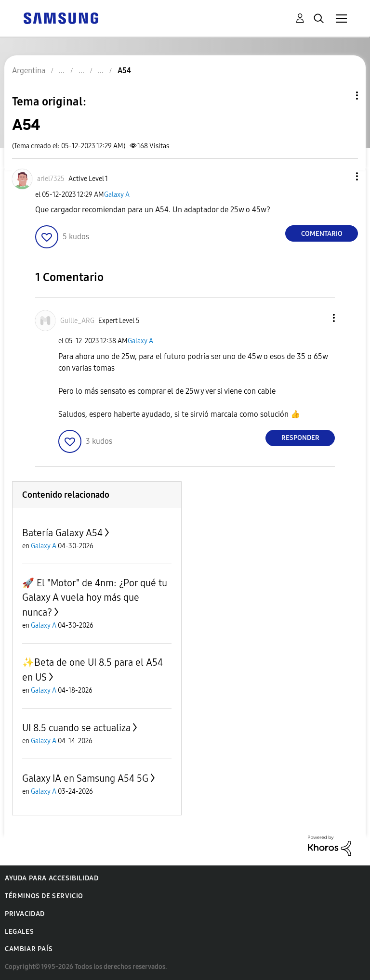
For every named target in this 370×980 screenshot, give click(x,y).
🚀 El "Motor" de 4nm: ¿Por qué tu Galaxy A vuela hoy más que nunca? (95, 598)
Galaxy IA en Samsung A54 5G (85, 778)
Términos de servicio (44, 896)
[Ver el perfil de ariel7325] (51, 179)
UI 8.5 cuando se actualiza (76, 728)
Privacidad (25, 914)
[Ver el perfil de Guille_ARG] (77, 321)
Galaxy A (117, 195)
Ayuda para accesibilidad (52, 878)
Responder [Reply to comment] (300, 438)
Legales (19, 932)
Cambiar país (29, 949)
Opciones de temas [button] (341, 96)
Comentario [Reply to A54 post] (322, 234)
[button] (341, 176)
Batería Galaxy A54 (62, 533)
